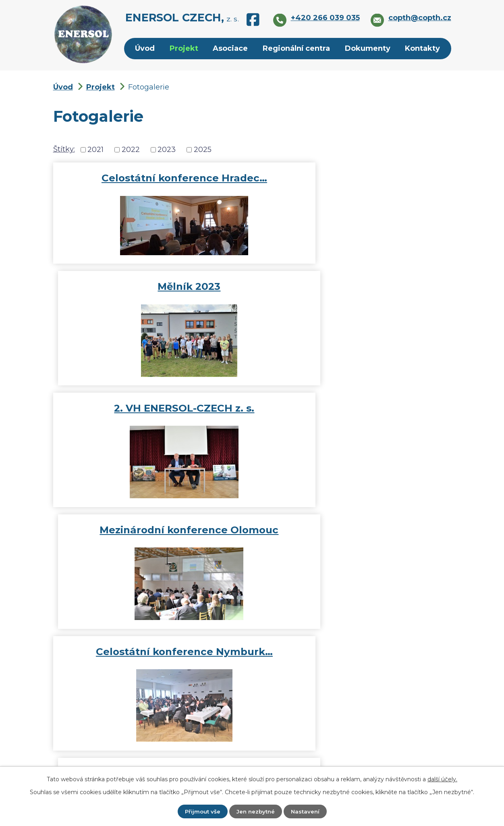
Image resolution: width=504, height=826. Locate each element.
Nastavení (307, 811)
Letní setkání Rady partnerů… (353, 543)
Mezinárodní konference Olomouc (353, 300)
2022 (131, 150)
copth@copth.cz (265, 729)
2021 (95, 150)
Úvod (145, 48)
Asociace (230, 48)
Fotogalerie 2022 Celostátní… (353, 421)
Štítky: (64, 149)
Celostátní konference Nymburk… (151, 421)
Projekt (184, 48)
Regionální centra (296, 48)
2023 (167, 150)
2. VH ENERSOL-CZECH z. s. (151, 300)
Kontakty (422, 48)
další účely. (442, 779)
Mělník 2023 (353, 178)
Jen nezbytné (255, 811)
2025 (203, 150)
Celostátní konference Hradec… (151, 178)
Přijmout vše (201, 811)
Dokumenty (368, 48)
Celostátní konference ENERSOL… (151, 543)
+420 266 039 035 (269, 747)
